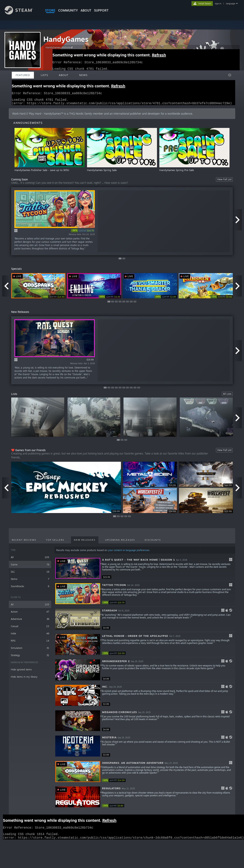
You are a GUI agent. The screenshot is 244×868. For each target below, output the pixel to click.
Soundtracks (30, 589)
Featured (23, 75)
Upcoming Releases (120, 542)
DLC (30, 574)
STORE (50, 10)
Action (30, 614)
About (86, 10)
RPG (30, 643)
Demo (30, 581)
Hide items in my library (24, 679)
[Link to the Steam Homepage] (22, 13)
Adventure (30, 621)
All (30, 560)
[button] (145, 571)
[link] (83, 233)
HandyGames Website (60, 47)
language (231, 4)
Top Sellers (55, 542)
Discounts (153, 542)
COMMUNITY (68, 10)
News (83, 75)
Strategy (30, 658)
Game (30, 567)
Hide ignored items (21, 672)
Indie (30, 636)
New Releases (85, 542)
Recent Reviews (24, 542)
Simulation (30, 650)
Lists (44, 75)
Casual (30, 629)
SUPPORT (101, 10)
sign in (218, 4)
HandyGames (66, 39)
